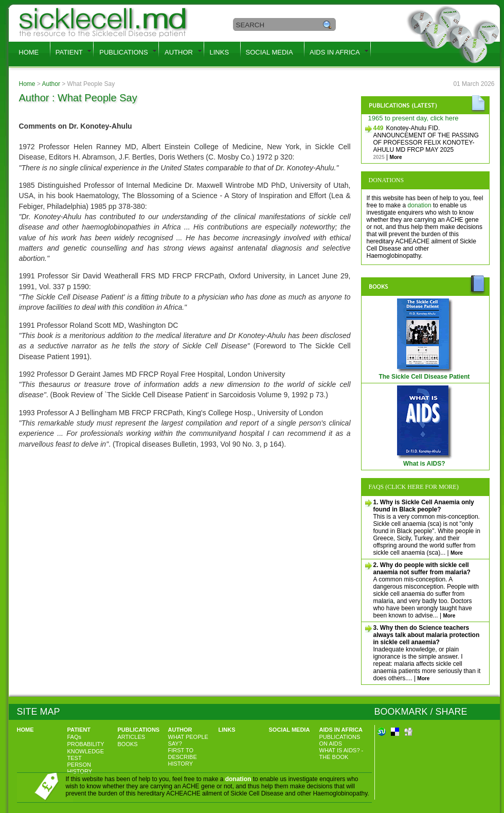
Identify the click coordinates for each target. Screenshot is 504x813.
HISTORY (181, 764)
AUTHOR (179, 52)
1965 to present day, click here (413, 118)
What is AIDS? (425, 461)
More (396, 157)
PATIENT (69, 52)
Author (51, 84)
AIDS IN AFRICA (335, 52)
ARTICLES (132, 737)
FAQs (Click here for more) (414, 487)
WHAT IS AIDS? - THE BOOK (341, 754)
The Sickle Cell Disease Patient (425, 374)
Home (27, 84)
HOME (29, 52)
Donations (386, 180)
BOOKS (128, 744)
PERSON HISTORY (80, 768)
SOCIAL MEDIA (269, 52)
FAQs (75, 737)
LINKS (220, 52)
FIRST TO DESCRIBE (183, 754)
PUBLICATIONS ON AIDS (340, 740)
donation (420, 205)
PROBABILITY (86, 744)
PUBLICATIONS (123, 52)
